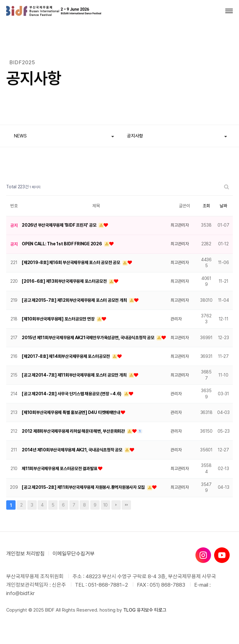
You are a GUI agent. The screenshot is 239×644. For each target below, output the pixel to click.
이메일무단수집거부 (74, 554)
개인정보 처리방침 (26, 554)
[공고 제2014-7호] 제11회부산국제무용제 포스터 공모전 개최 (75, 375)
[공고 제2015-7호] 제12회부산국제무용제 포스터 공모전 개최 (75, 300)
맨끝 (126, 505)
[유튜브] (222, 555)
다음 (116, 505)
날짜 (223, 206)
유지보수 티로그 (152, 610)
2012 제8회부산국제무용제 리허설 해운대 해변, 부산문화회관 (74, 431)
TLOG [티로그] (129, 610)
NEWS (20, 136)
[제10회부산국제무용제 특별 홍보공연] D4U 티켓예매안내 (71, 412)
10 (104, 504)
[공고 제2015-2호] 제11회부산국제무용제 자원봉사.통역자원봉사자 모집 (84, 487)
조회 (206, 206)
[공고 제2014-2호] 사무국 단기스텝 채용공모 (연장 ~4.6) (72, 394)
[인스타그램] (203, 555)
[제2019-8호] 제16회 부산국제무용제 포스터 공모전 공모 (71, 262)
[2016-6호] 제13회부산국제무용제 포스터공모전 (65, 281)
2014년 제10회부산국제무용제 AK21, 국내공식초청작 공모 (73, 450)
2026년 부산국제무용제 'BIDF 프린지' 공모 (59, 225)
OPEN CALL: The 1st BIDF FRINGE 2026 (62, 244)
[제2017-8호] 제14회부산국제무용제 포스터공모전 (66, 356)
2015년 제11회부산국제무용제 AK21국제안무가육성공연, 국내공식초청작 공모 (88, 338)
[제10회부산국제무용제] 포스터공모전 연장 (59, 319)
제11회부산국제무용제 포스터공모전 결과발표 (60, 469)
